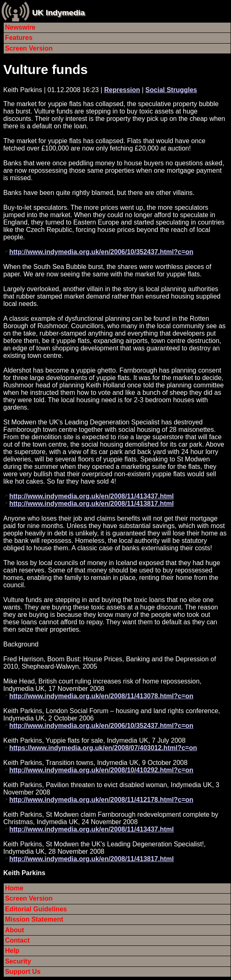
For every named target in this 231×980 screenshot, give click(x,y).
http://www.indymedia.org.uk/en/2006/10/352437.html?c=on (101, 252)
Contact (17, 940)
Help (12, 951)
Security (18, 961)
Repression (122, 90)
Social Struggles (171, 90)
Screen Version (29, 48)
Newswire (20, 27)
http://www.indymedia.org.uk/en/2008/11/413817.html (91, 504)
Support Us (23, 972)
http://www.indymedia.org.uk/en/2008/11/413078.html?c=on (101, 696)
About (14, 930)
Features (19, 38)
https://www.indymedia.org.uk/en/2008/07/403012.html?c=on (103, 748)
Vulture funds (45, 70)
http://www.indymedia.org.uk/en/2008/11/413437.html (91, 496)
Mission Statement (34, 919)
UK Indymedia (58, 13)
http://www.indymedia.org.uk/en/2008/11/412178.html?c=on (101, 800)
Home (14, 888)
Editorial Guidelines (36, 909)
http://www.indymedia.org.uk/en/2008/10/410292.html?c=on (101, 770)
